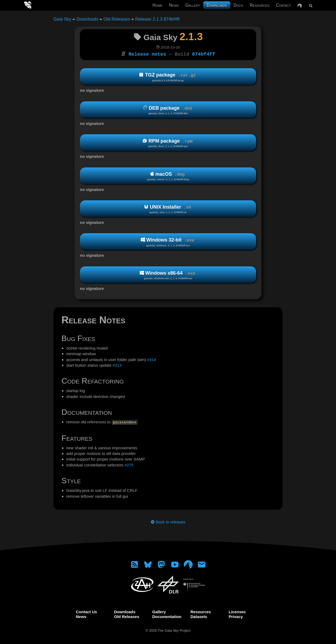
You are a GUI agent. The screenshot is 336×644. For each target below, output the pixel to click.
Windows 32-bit (168, 242)
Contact (283, 5)
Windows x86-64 (168, 275)
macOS (168, 176)
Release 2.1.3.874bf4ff (157, 19)
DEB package (168, 110)
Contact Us (86, 611)
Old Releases (117, 19)
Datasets (199, 616)
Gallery (193, 5)
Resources (259, 5)
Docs (238, 5)
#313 (117, 365)
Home (157, 5)
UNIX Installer (168, 209)
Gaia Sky (62, 19)
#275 (129, 464)
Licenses (237, 611)
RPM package (168, 143)
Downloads (217, 5)
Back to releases (168, 521)
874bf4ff (204, 54)
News (174, 5)
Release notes (147, 54)
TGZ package (168, 77)
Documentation (167, 616)
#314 (152, 359)
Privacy (236, 616)
